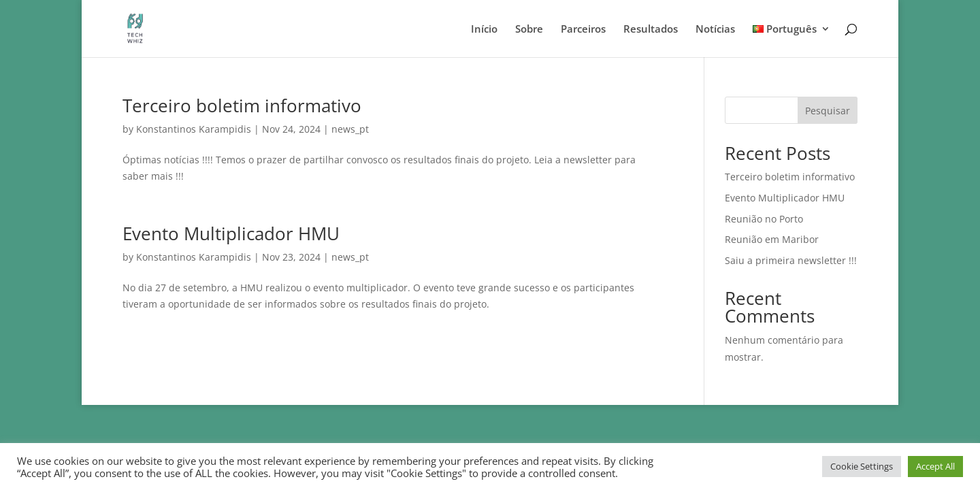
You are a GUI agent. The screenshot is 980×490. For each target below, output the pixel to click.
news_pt (350, 129)
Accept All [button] (935, 466)
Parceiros (583, 30)
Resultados (651, 30)
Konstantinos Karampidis (194, 129)
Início (484, 30)
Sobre (529, 30)
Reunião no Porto (764, 219)
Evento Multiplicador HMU (231, 233)
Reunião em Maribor (772, 239)
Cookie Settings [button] (862, 466)
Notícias (715, 30)
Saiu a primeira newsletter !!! (791, 260)
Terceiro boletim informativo (242, 105)
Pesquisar (828, 111)
